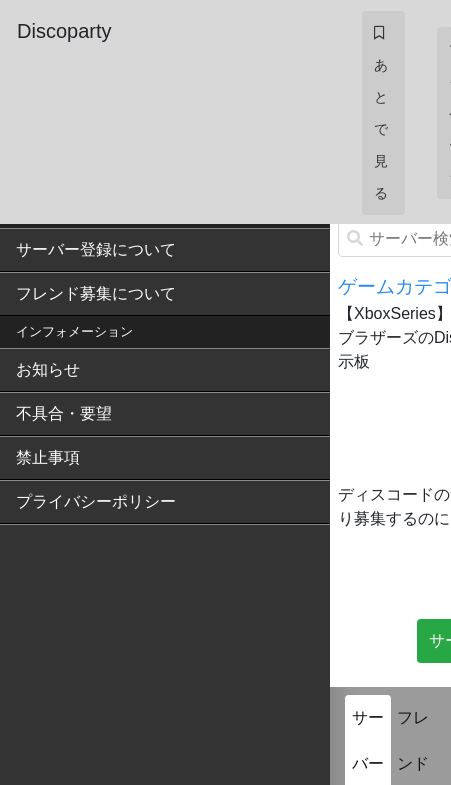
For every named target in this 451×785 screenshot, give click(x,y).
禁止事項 (48, 457)
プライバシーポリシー (96, 501)
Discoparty (64, 31)
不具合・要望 (64, 413)
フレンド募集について (96, 293)
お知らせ (48, 369)
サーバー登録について (96, 249)
